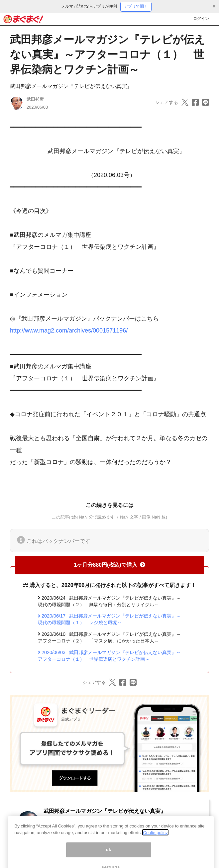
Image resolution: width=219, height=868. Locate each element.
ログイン (201, 19)
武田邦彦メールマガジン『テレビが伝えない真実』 (71, 86)
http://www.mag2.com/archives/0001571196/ (69, 331)
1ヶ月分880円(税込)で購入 (109, 565)
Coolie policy (155, 839)
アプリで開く (136, 6)
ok (109, 857)
